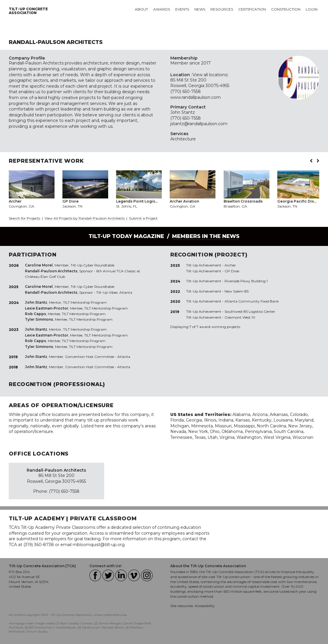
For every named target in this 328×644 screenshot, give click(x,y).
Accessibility (205, 606)
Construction (286, 9)
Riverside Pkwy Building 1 (246, 281)
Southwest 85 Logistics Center (250, 311)
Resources (222, 9)
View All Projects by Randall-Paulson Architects (85, 218)
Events (182, 9)
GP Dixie (232, 271)
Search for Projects (24, 218)
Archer (230, 265)
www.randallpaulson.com (196, 97)
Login (312, 9)
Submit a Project (143, 218)
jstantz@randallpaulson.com (199, 124)
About (141, 9)
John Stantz (183, 112)
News (200, 9)
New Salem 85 (237, 291)
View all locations (210, 75)
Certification (252, 9)
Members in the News (206, 236)
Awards (162, 9)
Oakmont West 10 (240, 317)
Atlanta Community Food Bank (252, 301)
